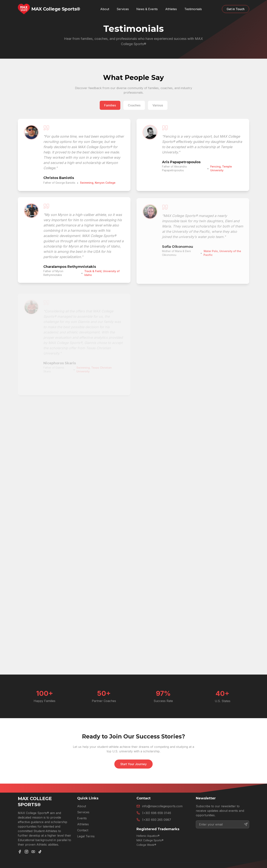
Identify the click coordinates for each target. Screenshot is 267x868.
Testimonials (193, 9)
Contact (83, 830)
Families (110, 105)
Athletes (83, 824)
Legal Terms (86, 836)
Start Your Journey (133, 764)
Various (158, 105)
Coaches (134, 105)
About (82, 806)
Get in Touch (236, 9)
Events (82, 818)
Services (123, 9)
